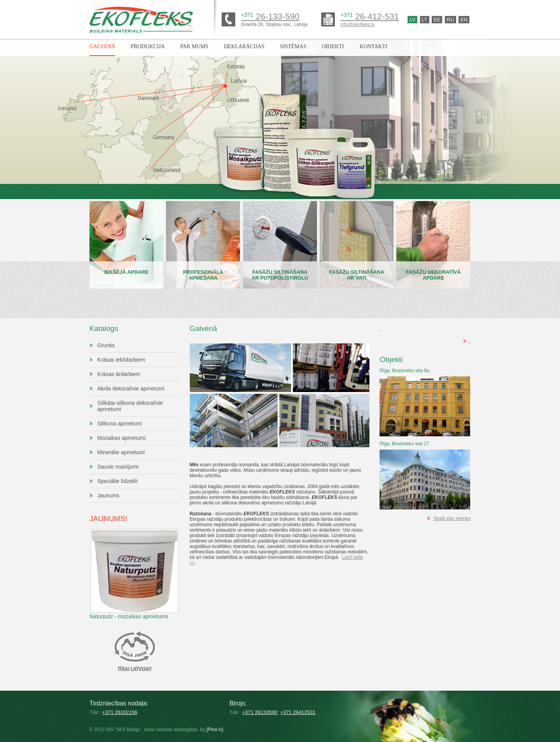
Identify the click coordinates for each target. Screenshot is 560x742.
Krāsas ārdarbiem (119, 374)
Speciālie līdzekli (117, 481)
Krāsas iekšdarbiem (121, 360)
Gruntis (106, 345)
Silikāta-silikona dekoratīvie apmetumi (130, 406)
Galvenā (102, 46)
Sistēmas (293, 46)
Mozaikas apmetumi (122, 438)
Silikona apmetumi (119, 423)
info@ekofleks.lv (358, 24)
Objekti (333, 46)
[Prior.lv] (215, 730)
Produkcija (148, 46)
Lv (412, 20)
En (464, 20)
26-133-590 (270, 17)
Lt (425, 20)
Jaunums (108, 495)
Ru (451, 20)
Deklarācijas (244, 46)
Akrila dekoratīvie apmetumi (131, 388)
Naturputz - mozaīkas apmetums (134, 564)
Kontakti (373, 46)
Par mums (194, 46)
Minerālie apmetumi (121, 452)
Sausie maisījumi (118, 467)
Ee (437, 20)
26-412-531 (370, 17)
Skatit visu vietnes (452, 518)
